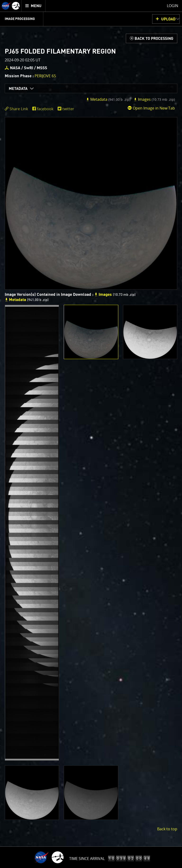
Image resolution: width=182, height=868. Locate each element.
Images (154, 99)
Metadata (18, 89)
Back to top (167, 829)
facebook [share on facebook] (45, 109)
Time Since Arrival (87, 859)
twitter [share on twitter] (68, 109)
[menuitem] (34, 6)
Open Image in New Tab (151, 108)
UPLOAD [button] (168, 19)
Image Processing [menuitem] (20, 19)
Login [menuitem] (173, 6)
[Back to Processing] (152, 38)
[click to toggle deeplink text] (17, 109)
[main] (91, 434)
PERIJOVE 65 (45, 76)
